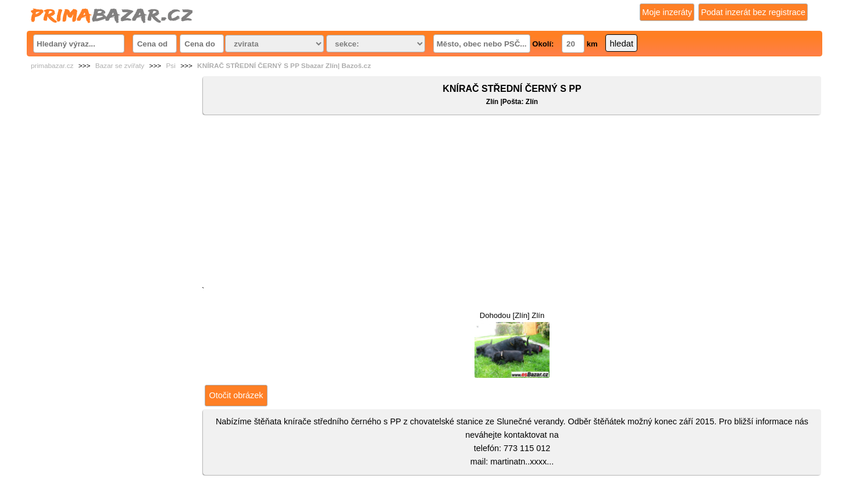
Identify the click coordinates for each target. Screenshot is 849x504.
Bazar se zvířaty (120, 66)
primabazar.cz (52, 66)
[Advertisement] (512, 203)
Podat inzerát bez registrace (753, 12)
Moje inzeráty (667, 12)
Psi (170, 66)
